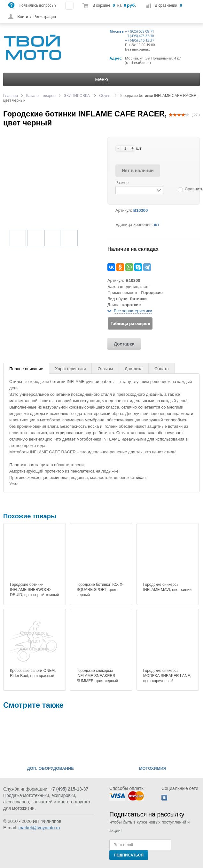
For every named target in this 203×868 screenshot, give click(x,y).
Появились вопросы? (37, 5)
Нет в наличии (138, 171)
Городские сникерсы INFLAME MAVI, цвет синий (167, 587)
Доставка (124, 344)
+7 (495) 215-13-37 (140, 40)
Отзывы (105, 369)
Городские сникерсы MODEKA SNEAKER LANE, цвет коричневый (167, 676)
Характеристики (70, 369)
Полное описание (26, 369)
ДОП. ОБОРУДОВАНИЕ (51, 768)
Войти (23, 17)
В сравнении (166, 5)
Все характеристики (133, 311)
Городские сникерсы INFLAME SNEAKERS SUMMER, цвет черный (97, 676)
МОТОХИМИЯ (152, 768)
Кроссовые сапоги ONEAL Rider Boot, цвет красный (33, 673)
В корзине (101, 5)
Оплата (162, 369)
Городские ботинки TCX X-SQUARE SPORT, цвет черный (100, 590)
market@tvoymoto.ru (39, 828)
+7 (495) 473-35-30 (140, 36)
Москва (117, 31)
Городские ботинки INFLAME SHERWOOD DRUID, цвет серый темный (34, 590)
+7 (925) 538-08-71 (140, 31)
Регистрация (45, 17)
